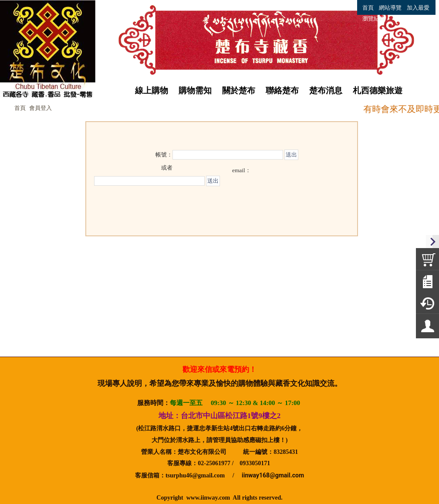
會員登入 (41, 108)
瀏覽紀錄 (374, 19)
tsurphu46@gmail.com (195, 475)
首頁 (20, 108)
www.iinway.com (208, 498)
